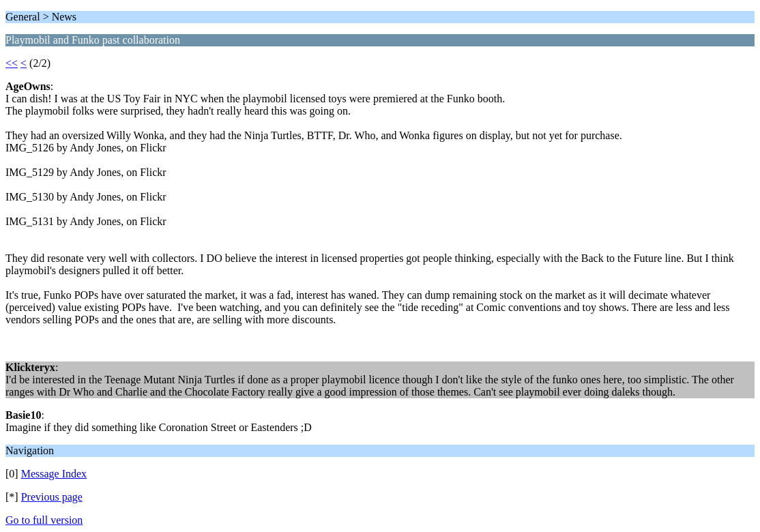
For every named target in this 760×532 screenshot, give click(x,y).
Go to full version (44, 520)
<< (12, 63)
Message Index (54, 474)
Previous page (52, 497)
